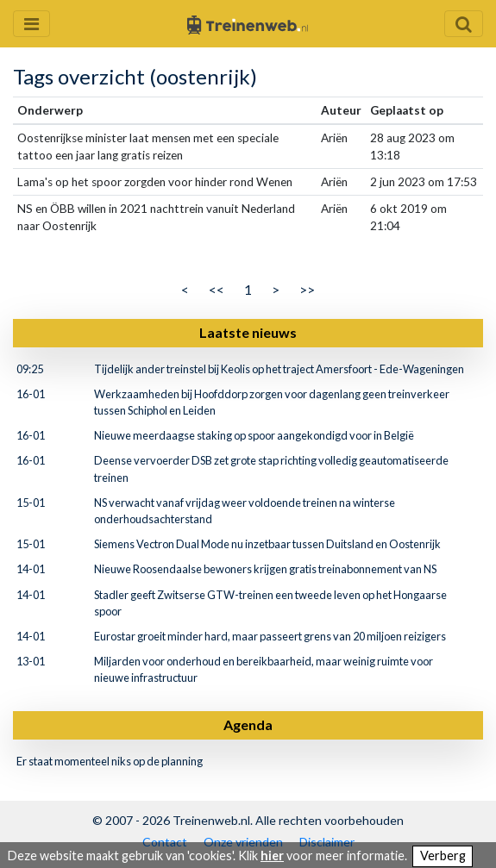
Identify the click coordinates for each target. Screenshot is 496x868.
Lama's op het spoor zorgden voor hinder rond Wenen (155, 182)
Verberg (443, 856)
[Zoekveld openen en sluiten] (464, 24)
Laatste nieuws (248, 332)
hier (272, 856)
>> (307, 289)
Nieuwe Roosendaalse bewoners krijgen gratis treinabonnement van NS (265, 569)
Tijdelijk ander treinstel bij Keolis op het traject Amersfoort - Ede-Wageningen (279, 369)
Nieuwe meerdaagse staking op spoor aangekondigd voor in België (254, 435)
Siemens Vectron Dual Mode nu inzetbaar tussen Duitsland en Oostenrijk (267, 544)
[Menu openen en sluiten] (31, 24)
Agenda (248, 724)
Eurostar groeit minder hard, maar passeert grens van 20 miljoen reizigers (270, 636)
